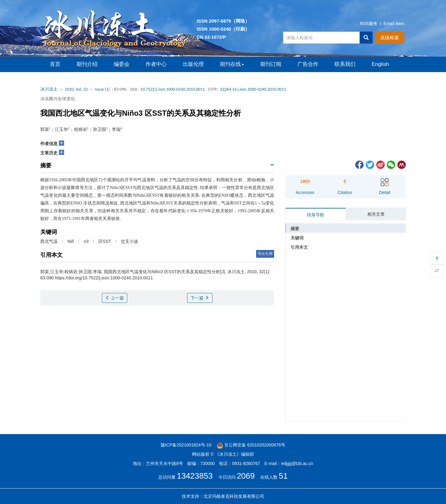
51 (283, 476)
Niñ (71, 241)
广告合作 (308, 64)
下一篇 (200, 298)
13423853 (195, 476)
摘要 (295, 229)
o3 (86, 241)
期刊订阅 (271, 64)
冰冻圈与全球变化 (58, 99)
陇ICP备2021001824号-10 (186, 445)
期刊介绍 (87, 64)
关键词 (297, 238)
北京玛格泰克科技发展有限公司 (234, 496)
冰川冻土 (49, 89)
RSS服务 (369, 24)
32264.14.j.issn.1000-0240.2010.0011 (253, 89)
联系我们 (345, 64)
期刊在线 (232, 64)
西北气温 (49, 241)
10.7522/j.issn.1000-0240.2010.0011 (173, 89)
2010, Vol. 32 (76, 89)
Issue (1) (102, 89)
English (380, 64)
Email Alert (394, 24)
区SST (105, 241)
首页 (55, 64)
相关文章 (376, 214)
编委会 (122, 64)
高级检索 (390, 38)
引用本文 (299, 247)
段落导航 (316, 215)
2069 (246, 476)
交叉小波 (129, 241)
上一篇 (115, 298)
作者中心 (156, 64)
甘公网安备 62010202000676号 (251, 445)
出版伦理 (193, 64)
